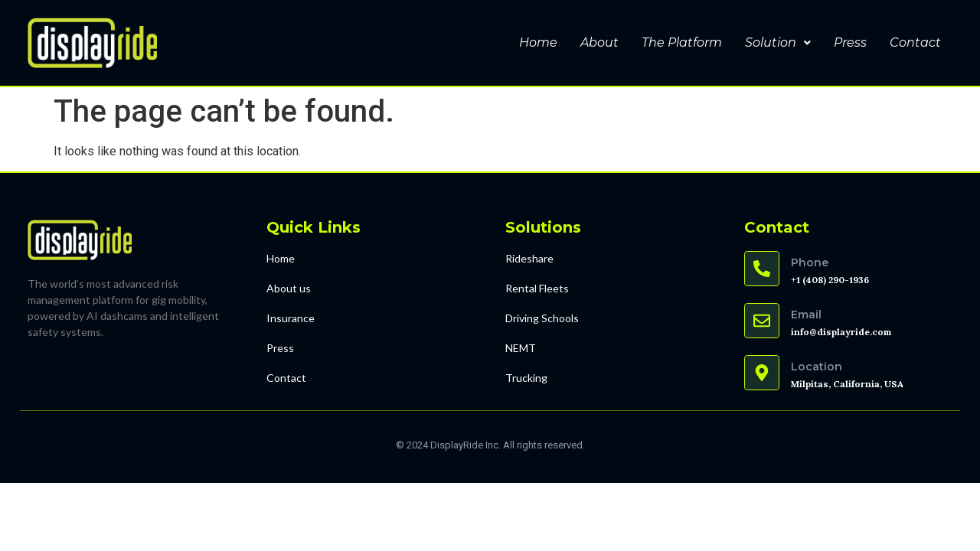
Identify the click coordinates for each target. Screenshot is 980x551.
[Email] (762, 321)
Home (538, 42)
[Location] (762, 373)
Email (806, 315)
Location (817, 367)
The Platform (682, 42)
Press (850, 42)
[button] (778, 43)
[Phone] (762, 269)
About (599, 42)
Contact (915, 42)
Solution (778, 42)
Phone (810, 262)
